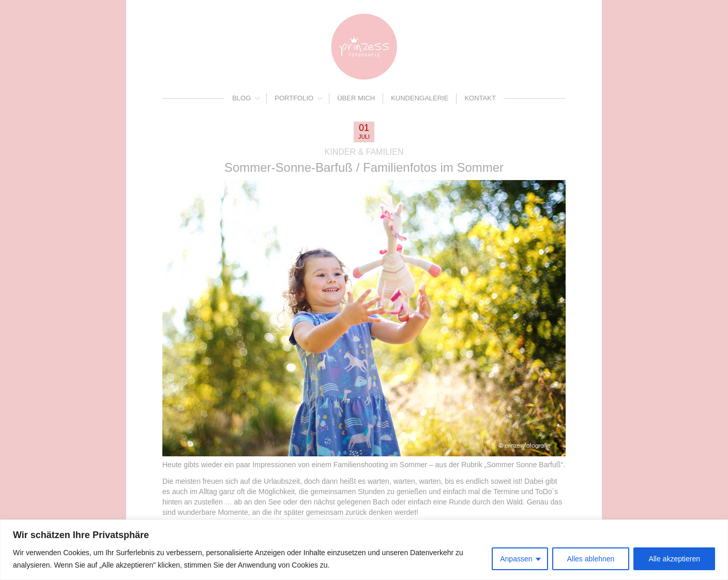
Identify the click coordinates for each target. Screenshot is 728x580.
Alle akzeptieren (674, 559)
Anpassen (516, 559)
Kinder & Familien (364, 152)
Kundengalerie (420, 98)
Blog (241, 98)
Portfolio (294, 98)
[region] (364, 550)
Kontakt (480, 98)
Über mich (356, 98)
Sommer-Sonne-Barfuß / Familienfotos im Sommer (364, 167)
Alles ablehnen (591, 559)
